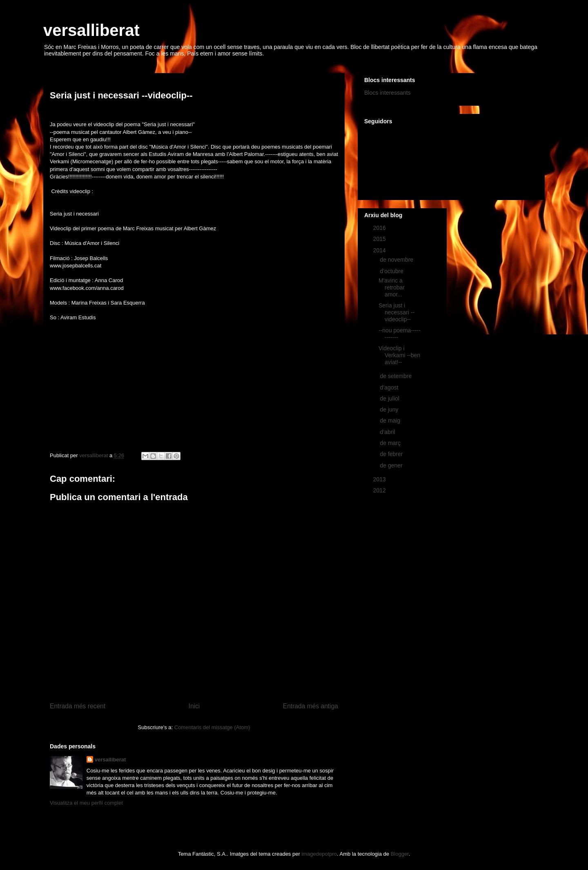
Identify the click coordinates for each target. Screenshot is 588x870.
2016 (380, 228)
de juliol (390, 398)
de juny (390, 409)
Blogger (400, 854)
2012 (380, 490)
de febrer (392, 454)
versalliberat (91, 30)
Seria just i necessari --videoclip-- (396, 312)
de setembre (396, 376)
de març (391, 443)
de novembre (397, 260)
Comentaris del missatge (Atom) (212, 727)
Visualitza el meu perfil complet (86, 803)
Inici (194, 706)
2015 (380, 239)
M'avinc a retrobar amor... (392, 287)
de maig (391, 421)
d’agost (390, 387)
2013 (380, 479)
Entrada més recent (78, 706)
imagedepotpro (319, 854)
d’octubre (392, 271)
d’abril (388, 432)
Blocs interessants (388, 93)
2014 (380, 250)
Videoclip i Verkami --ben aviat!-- (399, 355)
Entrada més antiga (311, 706)
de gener (392, 465)
